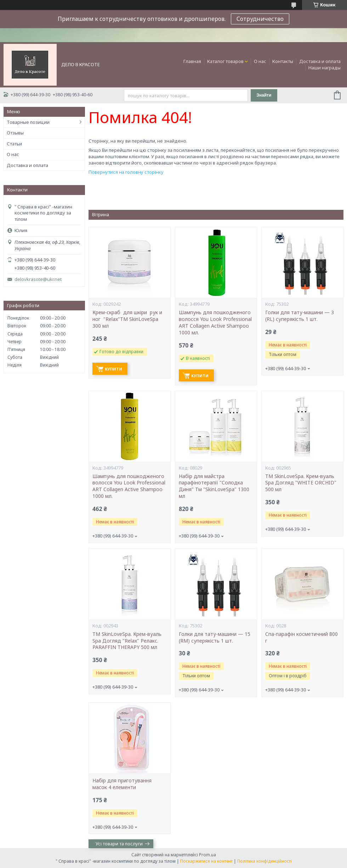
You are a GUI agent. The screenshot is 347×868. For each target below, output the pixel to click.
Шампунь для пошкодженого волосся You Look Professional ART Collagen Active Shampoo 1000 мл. (215, 323)
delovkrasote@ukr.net (38, 279)
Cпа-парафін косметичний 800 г (302, 637)
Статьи (14, 144)
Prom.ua (207, 855)
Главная (192, 61)
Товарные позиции (28, 122)
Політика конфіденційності (264, 861)
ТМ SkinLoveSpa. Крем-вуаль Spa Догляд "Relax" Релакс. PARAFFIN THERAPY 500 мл (127, 641)
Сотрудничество (260, 19)
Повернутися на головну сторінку (126, 172)
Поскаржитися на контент (206, 861)
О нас (260, 61)
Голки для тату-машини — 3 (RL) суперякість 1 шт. (300, 316)
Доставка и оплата (320, 61)
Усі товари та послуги (119, 844)
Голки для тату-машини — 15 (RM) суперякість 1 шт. (215, 637)
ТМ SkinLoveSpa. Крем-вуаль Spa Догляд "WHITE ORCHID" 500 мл (301, 483)
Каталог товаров (225, 61)
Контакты (283, 61)
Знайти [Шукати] (264, 95)
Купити (113, 369)
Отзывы (15, 133)
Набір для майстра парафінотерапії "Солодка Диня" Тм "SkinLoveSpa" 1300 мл (214, 486)
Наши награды (325, 68)
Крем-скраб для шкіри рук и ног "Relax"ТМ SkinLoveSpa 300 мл (127, 319)
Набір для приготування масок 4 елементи (122, 784)
